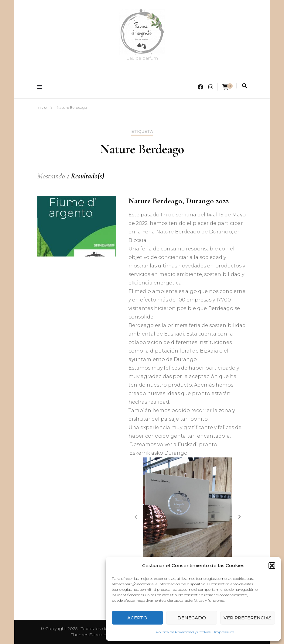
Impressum (224, 632)
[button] (272, 566)
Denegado (192, 618)
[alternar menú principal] (41, 87)
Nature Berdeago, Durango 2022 (179, 201)
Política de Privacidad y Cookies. (183, 632)
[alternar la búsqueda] (245, 86)
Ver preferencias (248, 618)
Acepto (137, 618)
